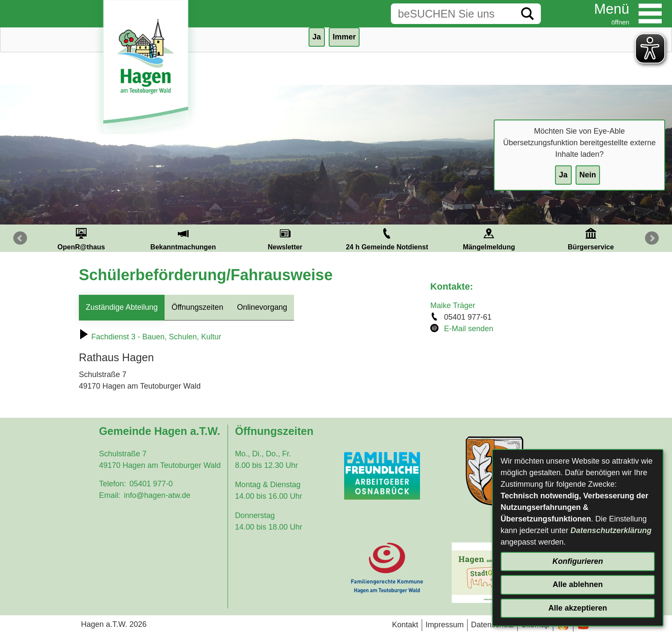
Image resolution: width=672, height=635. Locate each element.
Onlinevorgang (262, 307)
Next (652, 238)
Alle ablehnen (577, 584)
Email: (110, 495)
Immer (344, 37)
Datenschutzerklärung (611, 530)
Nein (588, 175)
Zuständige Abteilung (122, 307)
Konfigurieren (578, 561)
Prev (20, 238)
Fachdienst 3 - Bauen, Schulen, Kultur (150, 337)
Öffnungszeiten (197, 307)
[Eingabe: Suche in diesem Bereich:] (453, 14)
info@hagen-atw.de (157, 495)
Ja (563, 175)
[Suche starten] (528, 14)
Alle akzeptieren (577, 608)
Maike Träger (453, 306)
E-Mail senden (469, 329)
